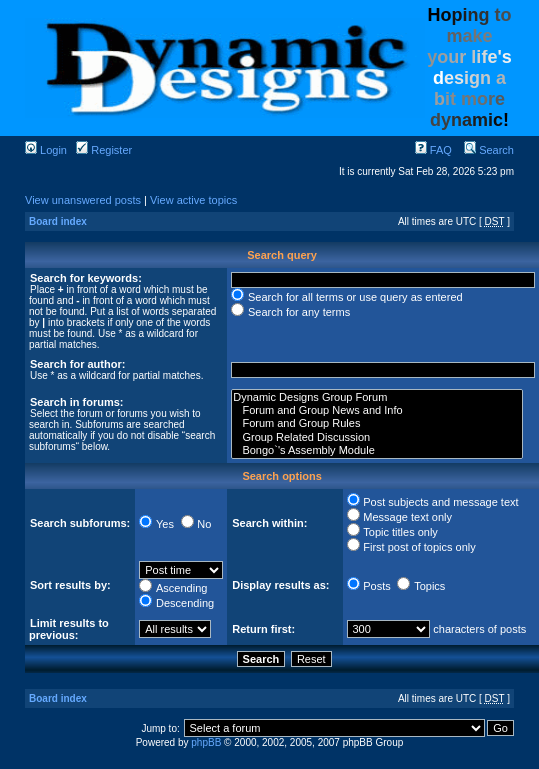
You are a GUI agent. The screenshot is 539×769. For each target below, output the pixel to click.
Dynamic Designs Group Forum (377, 397)
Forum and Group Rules (377, 423)
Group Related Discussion (377, 437)
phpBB (206, 742)
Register (104, 150)
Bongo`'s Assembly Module (377, 450)
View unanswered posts (83, 200)
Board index (58, 221)
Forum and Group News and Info (377, 410)
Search (489, 150)
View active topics (193, 200)
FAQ (433, 150)
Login (46, 150)
